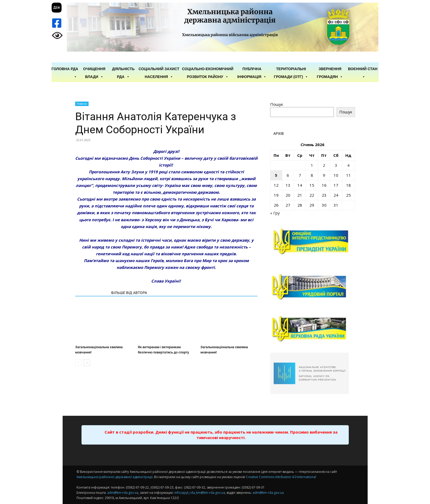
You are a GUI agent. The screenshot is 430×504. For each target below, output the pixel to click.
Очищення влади (94, 69)
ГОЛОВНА (61, 69)
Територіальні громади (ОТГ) (291, 69)
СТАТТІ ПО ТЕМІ (92, 293)
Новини (82, 104)
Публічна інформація (252, 69)
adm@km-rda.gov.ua (123, 493)
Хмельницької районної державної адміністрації (115, 477)
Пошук (277, 104)
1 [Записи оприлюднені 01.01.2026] (312, 165)
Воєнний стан (363, 69)
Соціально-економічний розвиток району (208, 69)
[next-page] (87, 363)
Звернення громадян (330, 69)
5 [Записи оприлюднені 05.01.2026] (276, 175)
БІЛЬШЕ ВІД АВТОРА (129, 293)
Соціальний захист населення (159, 69)
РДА (75, 69)
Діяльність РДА (123, 69)
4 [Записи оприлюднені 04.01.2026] (348, 165)
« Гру (275, 213)
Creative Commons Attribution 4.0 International (281, 477)
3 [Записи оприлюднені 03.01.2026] (336, 165)
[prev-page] (78, 363)
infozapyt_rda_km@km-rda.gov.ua (200, 493)
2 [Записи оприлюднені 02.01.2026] (324, 165)
